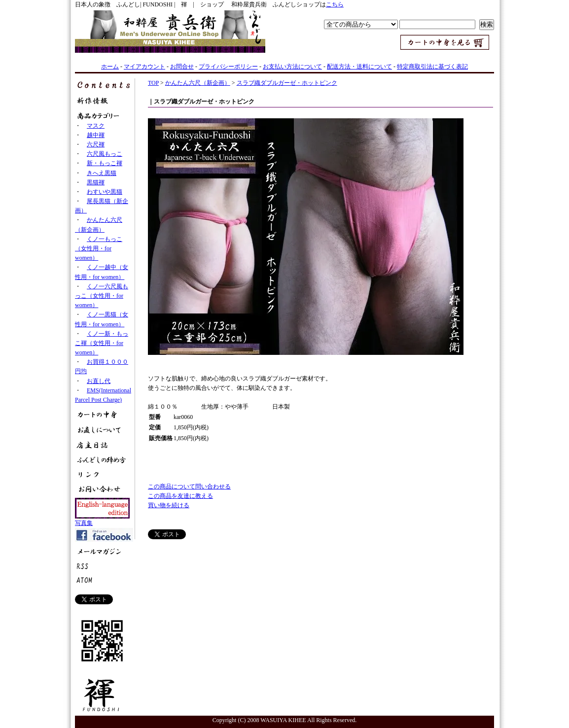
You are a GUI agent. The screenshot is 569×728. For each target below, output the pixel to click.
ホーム (110, 67)
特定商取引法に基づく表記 (432, 67)
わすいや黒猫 (105, 192)
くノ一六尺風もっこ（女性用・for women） (102, 296)
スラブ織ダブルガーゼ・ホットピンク (287, 83)
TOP (153, 83)
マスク (96, 126)
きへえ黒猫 (102, 173)
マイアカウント (144, 67)
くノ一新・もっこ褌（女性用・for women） (102, 343)
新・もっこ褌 (105, 163)
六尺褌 (96, 144)
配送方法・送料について (359, 67)
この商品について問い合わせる (189, 486)
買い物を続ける (169, 505)
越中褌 (96, 135)
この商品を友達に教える (180, 496)
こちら (335, 4)
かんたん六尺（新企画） (198, 83)
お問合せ (182, 67)
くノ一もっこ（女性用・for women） (99, 248)
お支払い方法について (292, 67)
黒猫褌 (96, 182)
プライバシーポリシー (228, 67)
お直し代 (99, 381)
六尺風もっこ (105, 154)
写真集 (84, 523)
